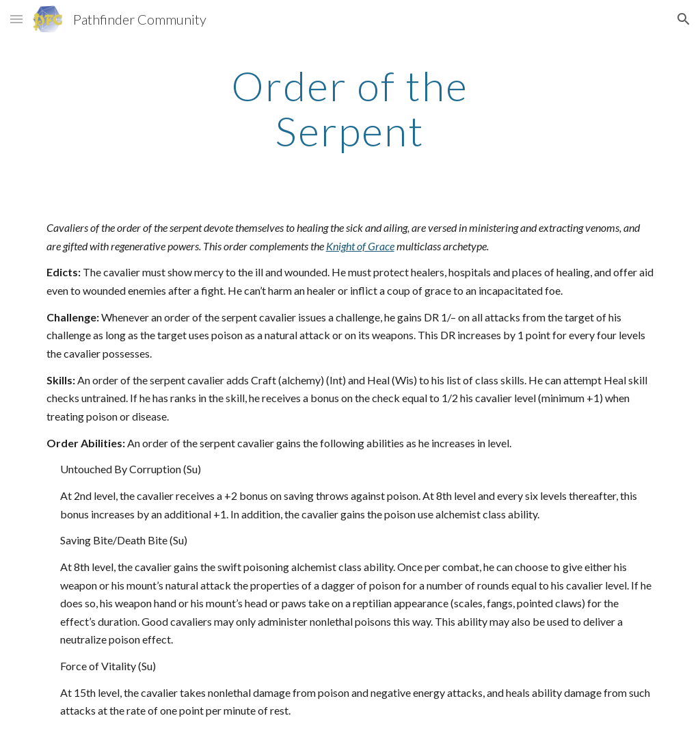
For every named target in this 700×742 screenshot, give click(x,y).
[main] (350, 108)
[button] (16, 19)
